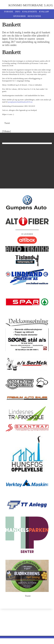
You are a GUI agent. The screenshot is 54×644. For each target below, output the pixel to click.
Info (18, 12)
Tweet (7, 123)
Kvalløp (44, 12)
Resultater (34, 16)
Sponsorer (19, 16)
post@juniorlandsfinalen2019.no (20, 102)
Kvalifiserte (30, 12)
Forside (9, 12)
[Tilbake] (6, 131)
